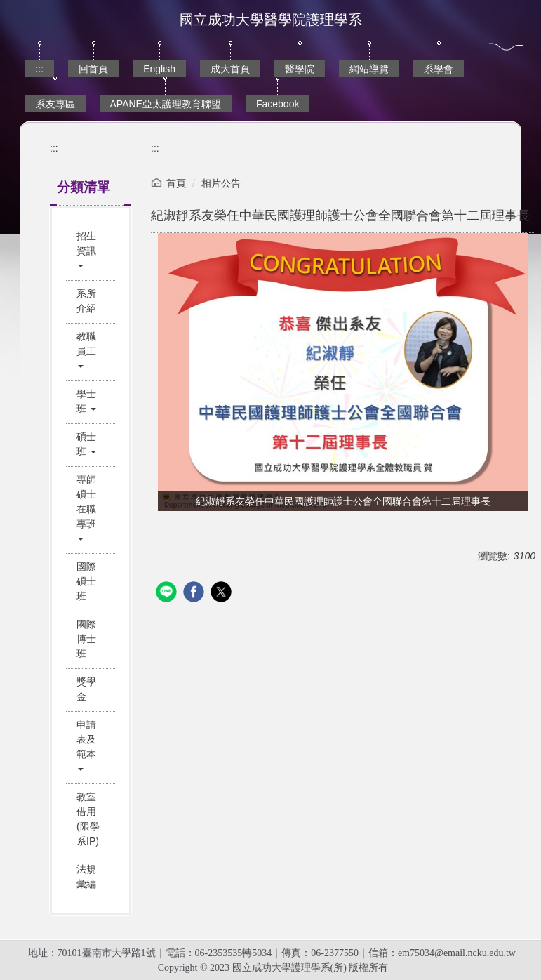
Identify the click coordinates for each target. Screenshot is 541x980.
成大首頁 (230, 69)
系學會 (439, 69)
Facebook (278, 104)
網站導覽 (369, 69)
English (159, 69)
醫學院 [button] (300, 69)
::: (40, 69)
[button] (91, 251)
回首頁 (93, 69)
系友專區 (55, 104)
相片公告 (221, 183)
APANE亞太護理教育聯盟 (166, 104)
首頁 (176, 183)
